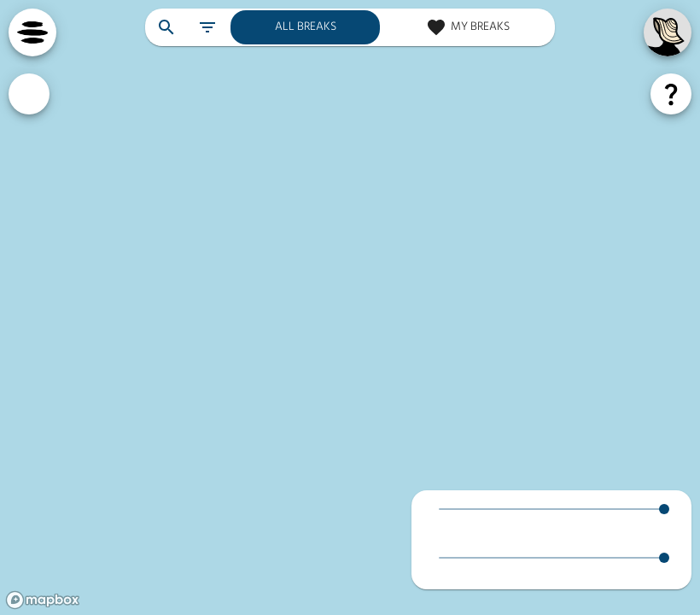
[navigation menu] (32, 32)
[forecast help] (671, 94)
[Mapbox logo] (43, 600)
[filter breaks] (207, 27)
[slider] (664, 509)
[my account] (668, 32)
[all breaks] (305, 27)
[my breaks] (467, 27)
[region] (350, 307)
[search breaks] (166, 27)
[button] (551, 518)
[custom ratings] (29, 94)
